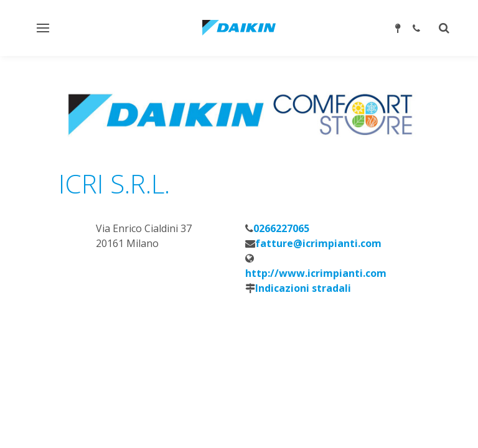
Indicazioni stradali (303, 288)
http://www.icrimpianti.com (316, 273)
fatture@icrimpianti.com (318, 243)
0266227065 (281, 228)
